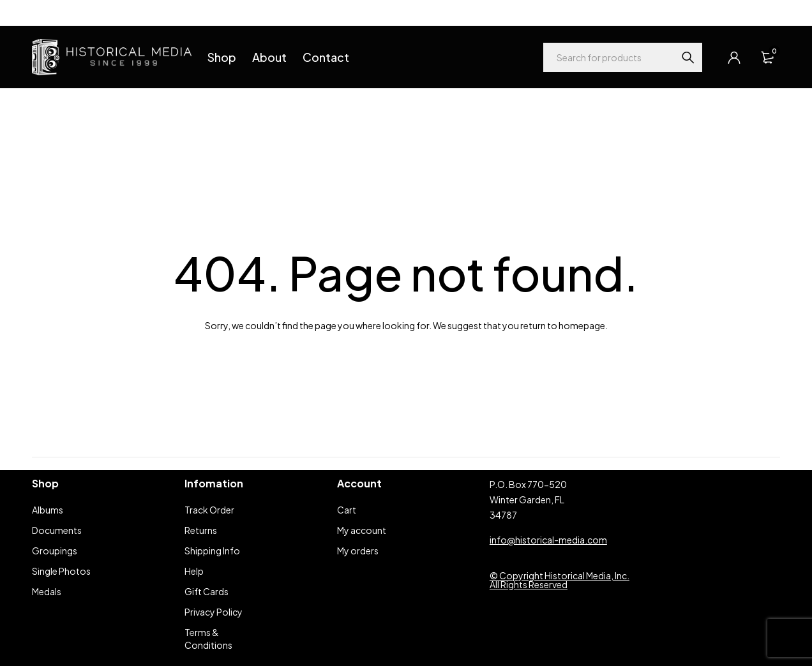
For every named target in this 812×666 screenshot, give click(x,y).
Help (41, 13)
